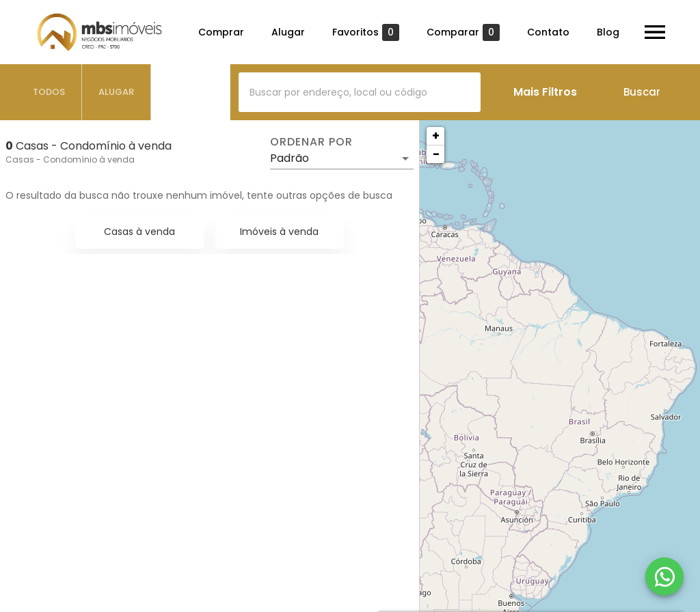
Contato (548, 32)
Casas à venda (139, 232)
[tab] (49, 92)
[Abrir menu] (655, 32)
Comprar (221, 32)
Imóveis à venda (279, 232)
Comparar (463, 32)
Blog (608, 32)
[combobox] (360, 92)
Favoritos (366, 32)
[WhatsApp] (664, 576)
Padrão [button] (290, 158)
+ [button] (436, 136)
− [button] (436, 154)
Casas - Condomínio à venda (70, 159)
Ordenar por (311, 142)
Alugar (288, 32)
